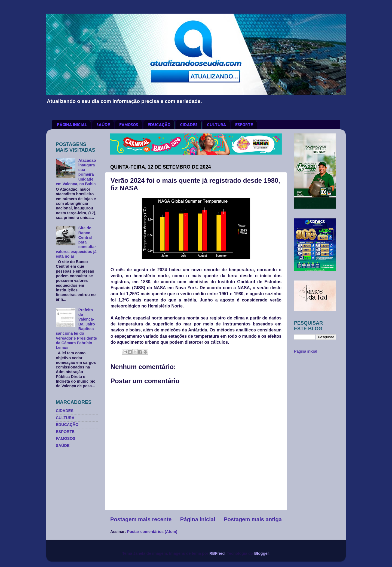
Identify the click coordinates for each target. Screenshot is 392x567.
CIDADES (189, 125)
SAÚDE (103, 125)
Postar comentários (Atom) (152, 532)
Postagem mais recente (141, 519)
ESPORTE (244, 125)
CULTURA (216, 125)
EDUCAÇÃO (159, 125)
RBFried (217, 553)
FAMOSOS (129, 125)
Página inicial (198, 519)
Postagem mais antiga (253, 519)
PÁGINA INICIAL (72, 125)
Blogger (262, 553)
